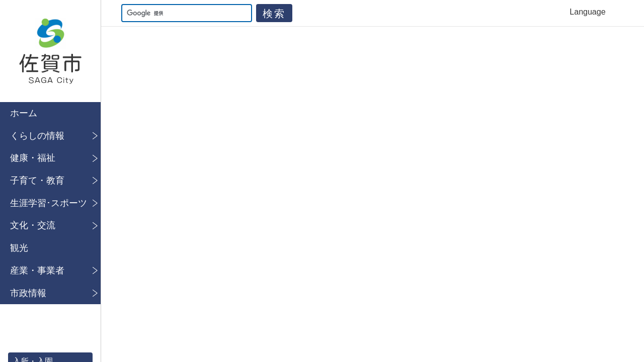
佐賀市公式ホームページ (50, 51)
